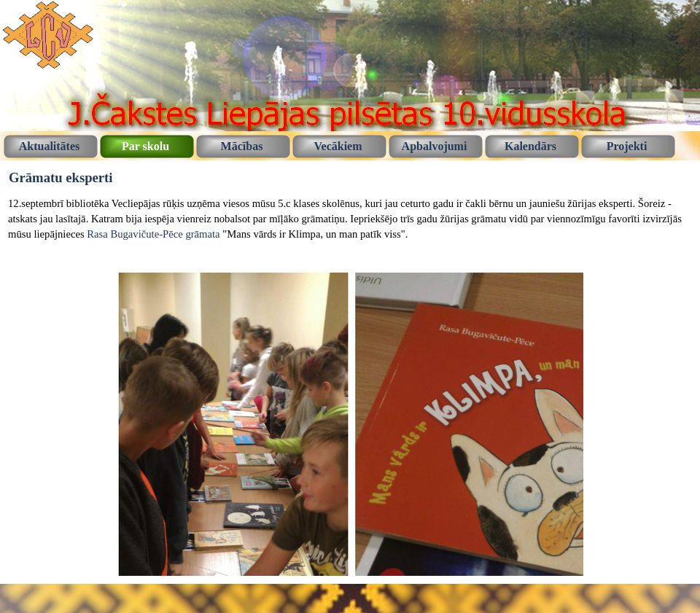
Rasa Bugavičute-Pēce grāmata (153, 234)
